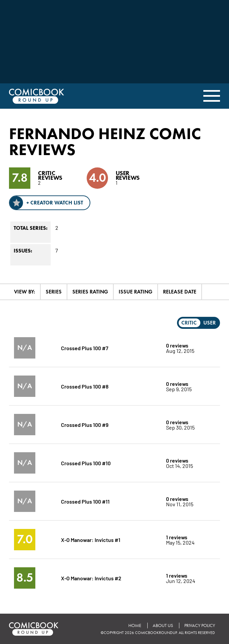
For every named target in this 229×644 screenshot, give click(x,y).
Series (54, 292)
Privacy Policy (200, 625)
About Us (163, 625)
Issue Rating (135, 292)
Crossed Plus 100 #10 (86, 463)
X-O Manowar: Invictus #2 (91, 578)
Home (135, 625)
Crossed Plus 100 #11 (85, 501)
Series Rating (90, 292)
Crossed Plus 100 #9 (85, 424)
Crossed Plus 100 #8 (85, 386)
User (209, 323)
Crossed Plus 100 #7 (85, 348)
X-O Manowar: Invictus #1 (91, 539)
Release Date (180, 292)
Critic (189, 323)
